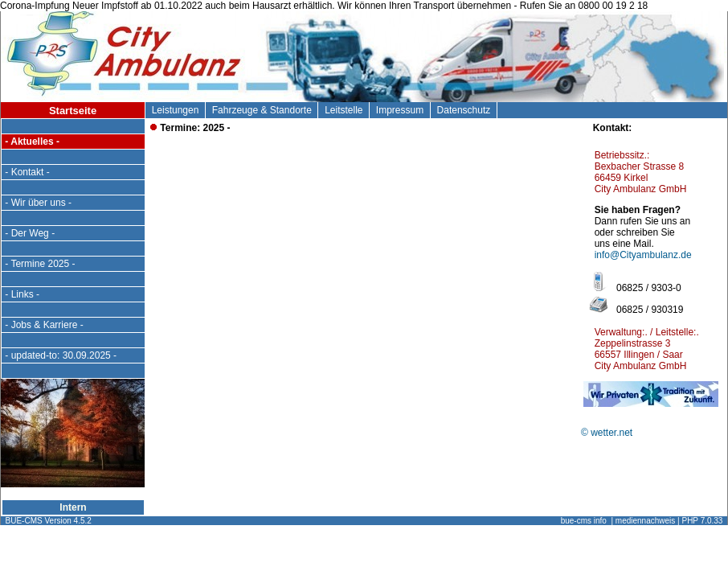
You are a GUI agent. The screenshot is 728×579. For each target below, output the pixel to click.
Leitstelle (344, 110)
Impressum (400, 110)
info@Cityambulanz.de (643, 255)
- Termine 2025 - (40, 264)
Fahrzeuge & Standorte (262, 110)
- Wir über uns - (38, 203)
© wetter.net (607, 433)
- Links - (22, 294)
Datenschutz (464, 110)
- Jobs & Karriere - (44, 325)
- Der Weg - (30, 233)
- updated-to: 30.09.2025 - (61, 355)
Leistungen (175, 110)
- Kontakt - (27, 172)
